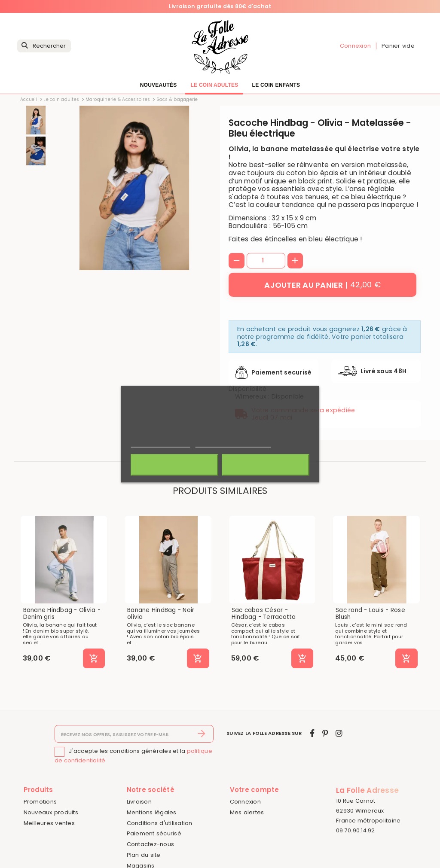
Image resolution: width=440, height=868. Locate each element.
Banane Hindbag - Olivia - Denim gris (62, 614)
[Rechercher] (44, 46)
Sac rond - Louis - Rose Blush (370, 614)
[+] (295, 261)
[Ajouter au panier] (322, 285)
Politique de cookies (161, 443)
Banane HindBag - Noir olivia (161, 614)
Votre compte (255, 790)
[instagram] (339, 733)
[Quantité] (266, 261)
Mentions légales (152, 812)
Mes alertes (247, 812)
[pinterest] (325, 733)
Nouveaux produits (51, 812)
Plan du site (144, 855)
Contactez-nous (151, 844)
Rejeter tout (175, 465)
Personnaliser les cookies (233, 443)
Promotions (40, 802)
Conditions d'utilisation (160, 823)
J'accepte (265, 465)
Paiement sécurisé (154, 833)
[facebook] (312, 733)
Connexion (245, 802)
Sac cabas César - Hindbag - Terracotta (264, 614)
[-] (237, 261)
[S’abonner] (202, 734)
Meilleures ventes (49, 823)
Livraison (139, 802)
